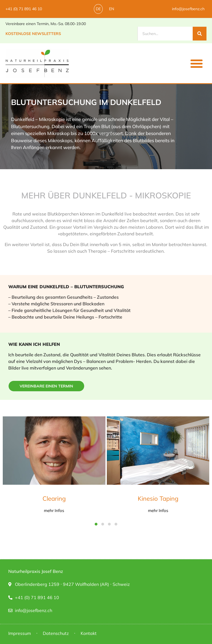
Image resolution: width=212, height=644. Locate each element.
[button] (197, 63)
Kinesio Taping (158, 499)
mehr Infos (54, 510)
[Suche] (200, 34)
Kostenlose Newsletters (33, 34)
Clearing (54, 499)
